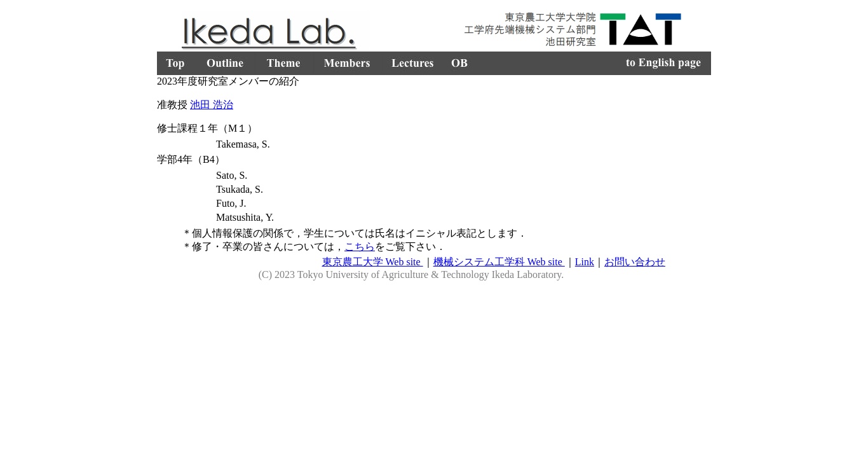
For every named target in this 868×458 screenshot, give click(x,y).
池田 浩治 (212, 105)
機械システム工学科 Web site (499, 262)
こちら (360, 246)
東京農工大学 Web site (373, 262)
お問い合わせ (635, 262)
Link (585, 262)
